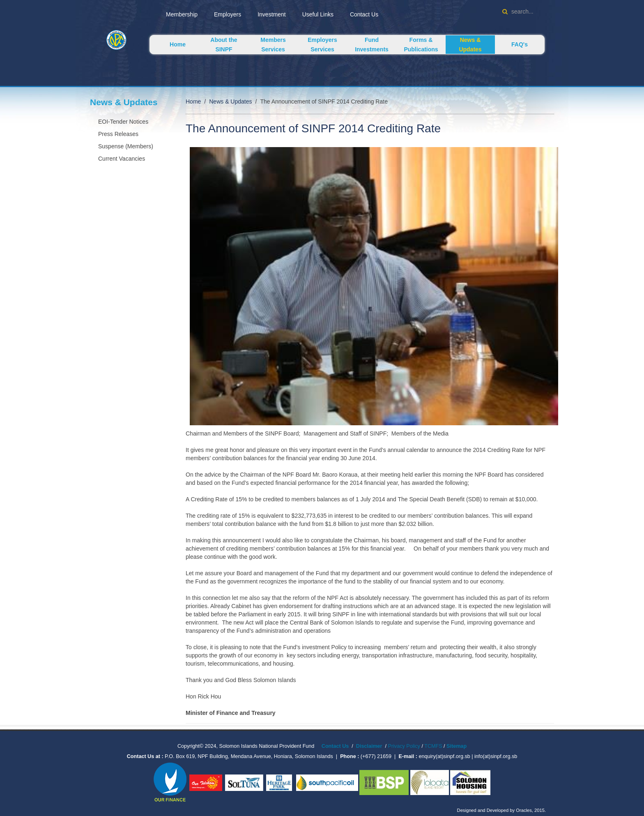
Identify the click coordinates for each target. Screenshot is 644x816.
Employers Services (322, 45)
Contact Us (364, 14)
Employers (228, 14)
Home (178, 44)
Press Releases (118, 134)
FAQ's (520, 44)
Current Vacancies (122, 159)
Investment (271, 14)
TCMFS (434, 746)
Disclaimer (369, 746)
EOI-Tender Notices (123, 122)
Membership (182, 14)
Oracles (524, 810)
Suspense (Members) (126, 146)
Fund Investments (372, 45)
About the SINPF (224, 45)
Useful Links (318, 14)
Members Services (273, 45)
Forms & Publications (421, 45)
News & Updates (470, 45)
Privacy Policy (404, 746)
